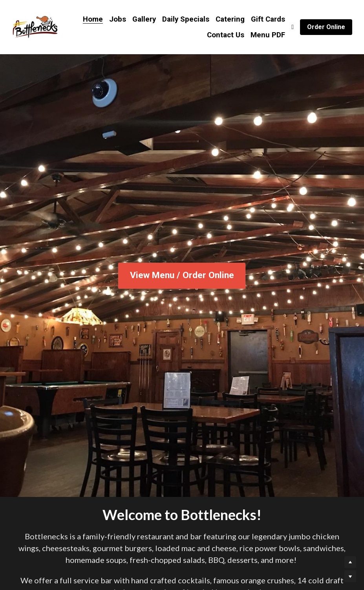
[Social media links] (293, 27)
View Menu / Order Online (182, 276)
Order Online (326, 27)
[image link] (35, 27)
